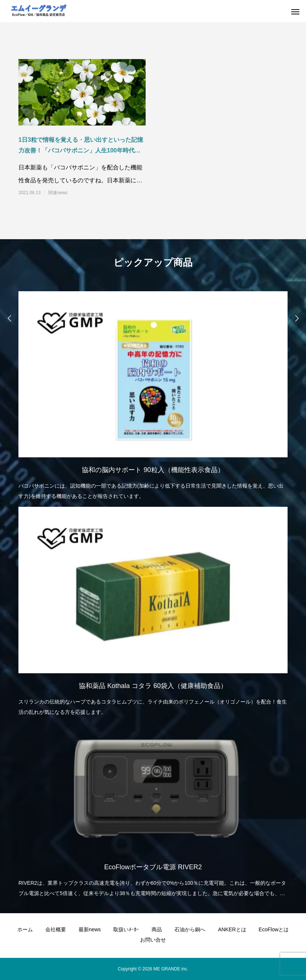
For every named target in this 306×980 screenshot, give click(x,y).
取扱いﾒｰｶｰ (126, 929)
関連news (58, 193)
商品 (157, 929)
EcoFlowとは (274, 929)
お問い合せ (153, 940)
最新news (90, 929)
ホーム (25, 929)
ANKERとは (232, 929)
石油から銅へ (190, 929)
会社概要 (56, 929)
